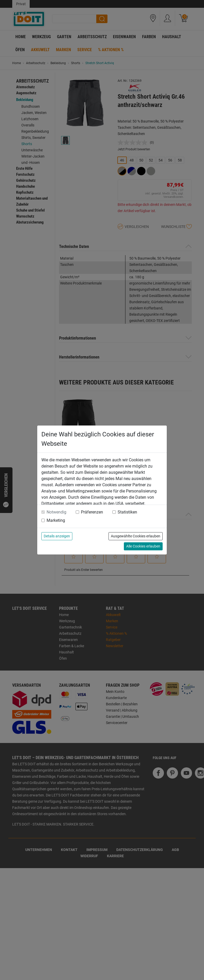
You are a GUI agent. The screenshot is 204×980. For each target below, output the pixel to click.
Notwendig (56, 512)
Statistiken (127, 512)
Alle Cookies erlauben (143, 546)
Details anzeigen (57, 536)
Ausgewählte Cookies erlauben (136, 536)
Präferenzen (92, 512)
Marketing (56, 520)
